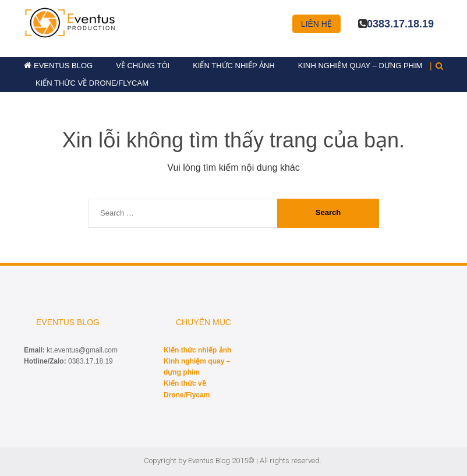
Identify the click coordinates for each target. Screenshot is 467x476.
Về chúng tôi (143, 66)
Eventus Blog (63, 66)
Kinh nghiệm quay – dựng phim (360, 66)
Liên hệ (316, 24)
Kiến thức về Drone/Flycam (92, 83)
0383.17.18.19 (400, 24)
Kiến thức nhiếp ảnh (234, 66)
